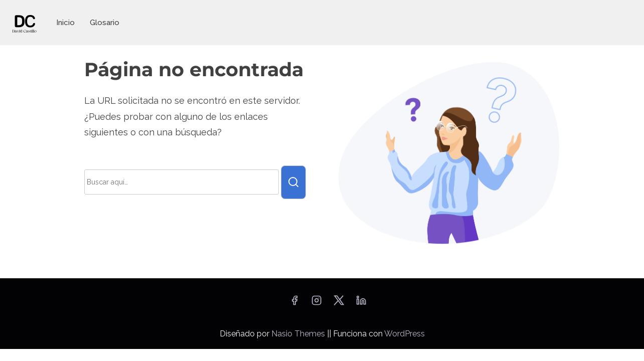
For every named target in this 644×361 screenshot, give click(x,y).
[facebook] (294, 304)
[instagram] (316, 304)
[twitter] (339, 304)
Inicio (65, 23)
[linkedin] (361, 304)
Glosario (105, 23)
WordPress (405, 334)
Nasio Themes (299, 334)
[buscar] (293, 182)
